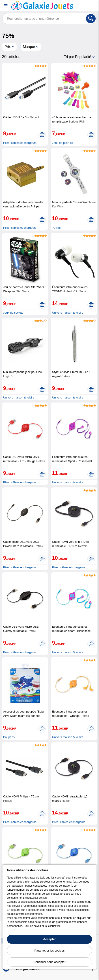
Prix (8, 47)
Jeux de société (13, 313)
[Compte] (82, 6)
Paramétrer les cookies (50, 951)
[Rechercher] (91, 19)
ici (59, 926)
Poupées (9, 737)
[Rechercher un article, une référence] (49, 19)
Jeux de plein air (63, 143)
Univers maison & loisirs (68, 313)
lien (45, 898)
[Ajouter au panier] (42, 135)
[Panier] (93, 6)
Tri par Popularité (77, 57)
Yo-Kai (56, 228)
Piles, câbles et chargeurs (20, 143)
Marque (29, 47)
